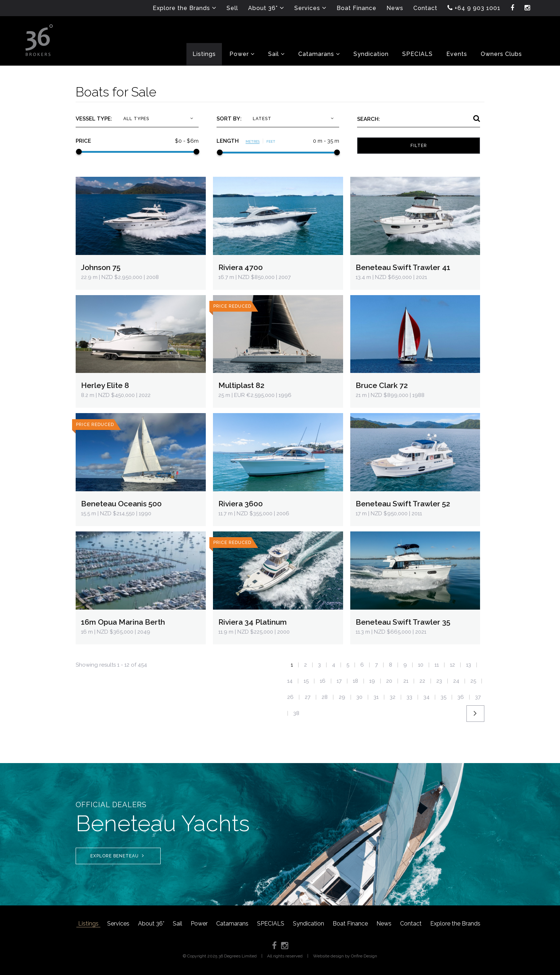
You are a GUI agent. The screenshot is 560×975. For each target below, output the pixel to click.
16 (323, 681)
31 (376, 697)
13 (469, 665)
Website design (328, 956)
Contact (411, 924)
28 (325, 697)
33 (409, 697)
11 (437, 665)
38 (296, 713)
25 (473, 681)
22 (422, 681)
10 (421, 665)
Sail (177, 924)
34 (426, 697)
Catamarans (232, 924)
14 (290, 681)
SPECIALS (271, 924)
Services (118, 924)
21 (406, 681)
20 (389, 681)
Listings (88, 924)
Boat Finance (350, 924)
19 (372, 681)
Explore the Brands (455, 924)
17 (339, 681)
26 (290, 697)
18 (355, 681)
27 (308, 697)
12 (452, 665)
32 (393, 697)
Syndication (309, 924)
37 (478, 697)
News (384, 924)
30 (359, 697)
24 (456, 681)
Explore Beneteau (117, 856)
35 (443, 697)
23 (439, 681)
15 (306, 681)
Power (199, 924)
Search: (369, 119)
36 (461, 697)
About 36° (151, 924)
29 (342, 697)
